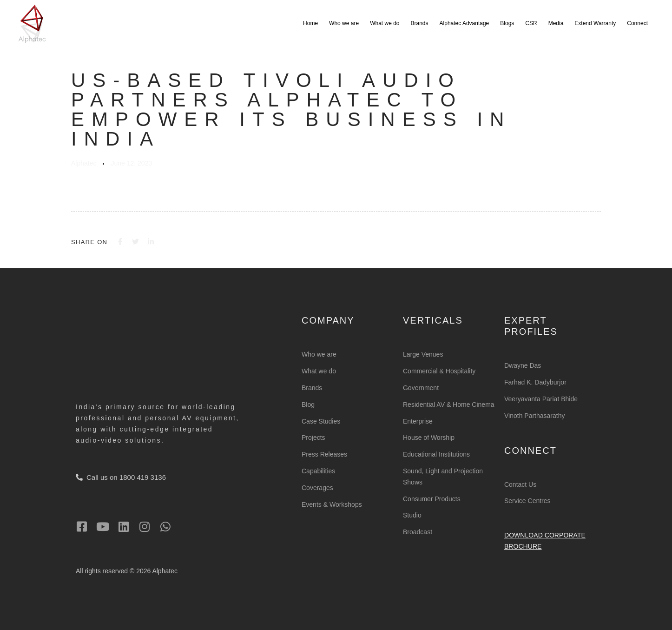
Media (556, 23)
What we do (385, 23)
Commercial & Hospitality (439, 371)
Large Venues (423, 354)
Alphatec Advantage (464, 23)
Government (421, 388)
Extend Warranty (595, 23)
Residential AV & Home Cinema (449, 404)
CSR (531, 23)
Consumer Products (432, 498)
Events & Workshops (332, 504)
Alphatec (84, 163)
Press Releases (324, 454)
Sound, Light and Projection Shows (443, 477)
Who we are (344, 23)
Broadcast (418, 532)
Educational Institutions (436, 454)
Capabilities (318, 471)
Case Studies (321, 421)
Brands (420, 23)
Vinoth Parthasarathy (535, 415)
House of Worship (429, 438)
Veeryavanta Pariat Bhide (541, 399)
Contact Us (520, 484)
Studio (412, 515)
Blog (308, 404)
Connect (637, 23)
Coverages (317, 487)
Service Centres (527, 501)
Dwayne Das (523, 365)
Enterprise (418, 421)
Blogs (507, 23)
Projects (313, 438)
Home (310, 23)
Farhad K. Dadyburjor (535, 382)
